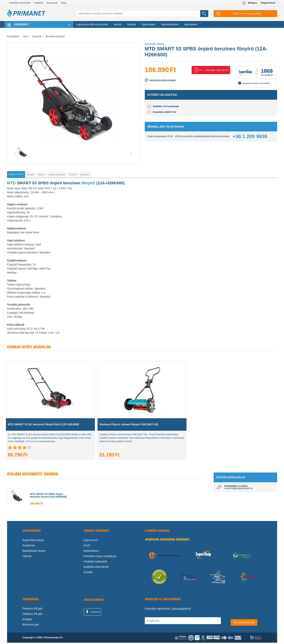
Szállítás (39, 3)
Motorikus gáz (31, 626)
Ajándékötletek (170, 24)
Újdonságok (149, 24)
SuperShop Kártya (33, 541)
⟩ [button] (131, 154)
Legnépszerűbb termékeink (92, 24)
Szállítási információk (96, 568)
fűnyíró (88, 184)
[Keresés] (142, 14)
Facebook (92, 613)
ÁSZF (87, 547)
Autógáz (27, 621)
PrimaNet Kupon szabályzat (100, 557)
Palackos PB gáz (33, 610)
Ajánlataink (191, 24)
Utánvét (27, 557)
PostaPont (29, 547)
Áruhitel (88, 574)
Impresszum (91, 541)
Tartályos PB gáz (32, 615)
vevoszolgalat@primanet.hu (239, 490)
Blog (63, 3)
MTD (11, 184)
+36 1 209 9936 (250, 136)
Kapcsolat (52, 3)
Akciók (118, 24)
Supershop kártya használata (254, 83)
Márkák (132, 24)
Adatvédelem (91, 552)
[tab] (22, 175)
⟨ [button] (15, 154)
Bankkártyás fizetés (34, 552)
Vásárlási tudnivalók (20, 3)
